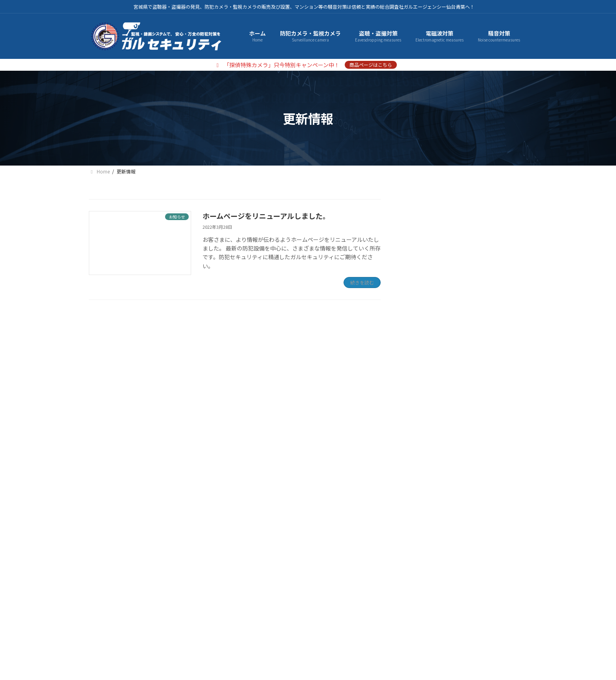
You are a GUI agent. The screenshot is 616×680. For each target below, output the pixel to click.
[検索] (517, 295)
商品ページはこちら (371, 65)
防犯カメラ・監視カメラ (441, 217)
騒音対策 (422, 265)
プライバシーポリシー (166, 606)
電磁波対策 (425, 249)
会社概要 (109, 606)
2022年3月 (424, 441)
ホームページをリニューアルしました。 (266, 216)
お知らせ (422, 403)
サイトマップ (229, 606)
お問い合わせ (281, 606)
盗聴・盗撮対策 (430, 233)
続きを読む (362, 282)
